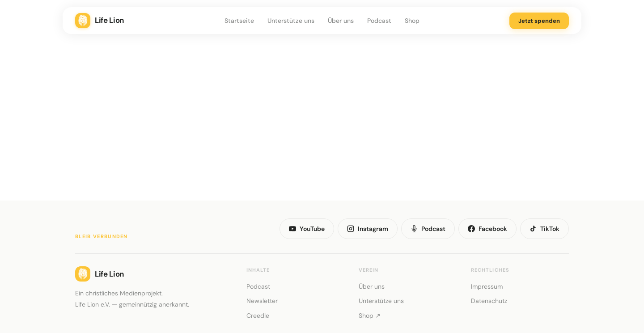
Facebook (487, 229)
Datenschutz (489, 301)
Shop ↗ (370, 316)
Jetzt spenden (539, 21)
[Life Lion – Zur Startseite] (147, 21)
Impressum (487, 286)
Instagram (368, 229)
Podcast (379, 21)
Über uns (341, 21)
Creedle (258, 316)
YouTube (307, 229)
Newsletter (262, 301)
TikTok (544, 229)
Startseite (239, 21)
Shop (412, 21)
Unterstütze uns (291, 21)
